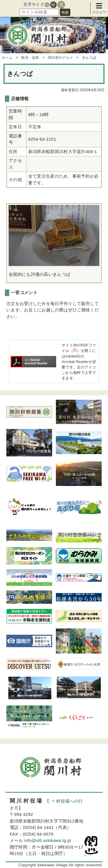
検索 (65, 12)
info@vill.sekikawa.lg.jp (48, 840)
